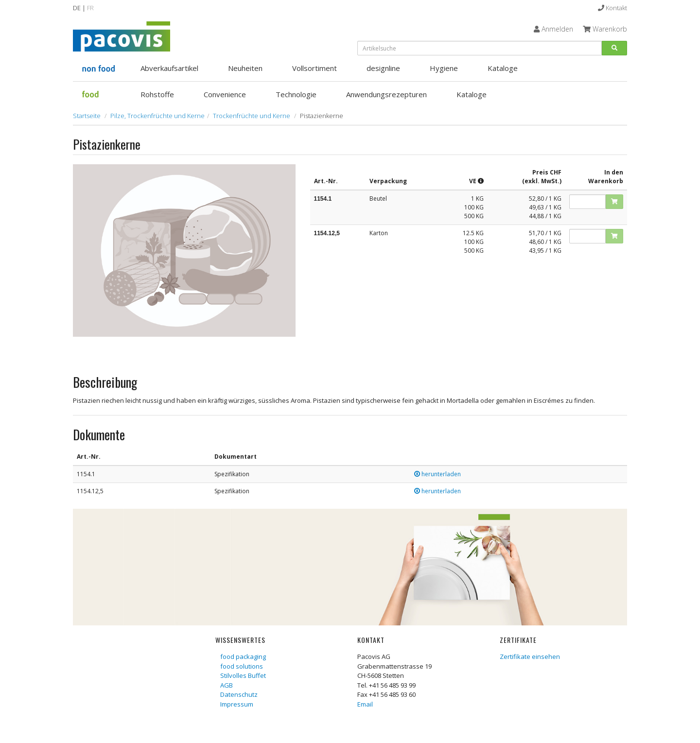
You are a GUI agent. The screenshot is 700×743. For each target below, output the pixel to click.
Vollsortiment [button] (315, 68)
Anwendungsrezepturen (386, 94)
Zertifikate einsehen (530, 657)
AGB (227, 685)
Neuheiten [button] (245, 68)
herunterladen (437, 474)
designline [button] (383, 68)
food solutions (242, 666)
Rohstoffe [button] (157, 94)
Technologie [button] (296, 94)
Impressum (237, 704)
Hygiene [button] (444, 68)
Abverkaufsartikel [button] (169, 68)
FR (90, 8)
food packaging (243, 657)
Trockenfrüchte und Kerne (252, 116)
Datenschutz (239, 694)
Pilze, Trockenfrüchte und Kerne (157, 116)
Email (365, 704)
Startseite (87, 116)
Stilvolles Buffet (243, 675)
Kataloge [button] (503, 68)
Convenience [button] (225, 94)
